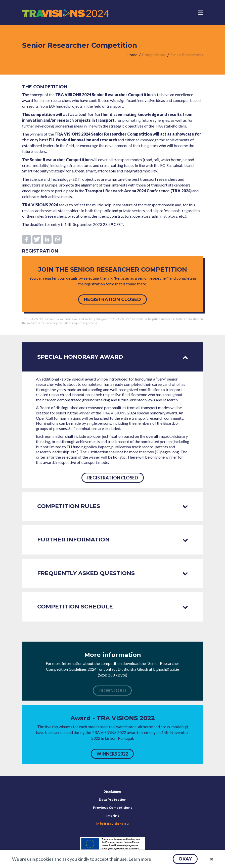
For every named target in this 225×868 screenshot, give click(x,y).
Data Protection (113, 800)
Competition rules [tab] (113, 506)
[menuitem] (132, 55)
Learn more (140, 859)
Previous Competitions (113, 808)
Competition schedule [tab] (113, 607)
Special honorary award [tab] (113, 357)
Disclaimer (113, 792)
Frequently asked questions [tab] (113, 573)
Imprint (113, 816)
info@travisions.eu (112, 824)
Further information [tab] (113, 540)
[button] (185, 859)
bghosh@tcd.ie (166, 669)
